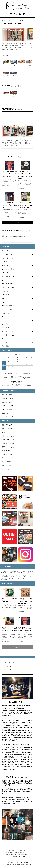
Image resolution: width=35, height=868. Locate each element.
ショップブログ (14, 856)
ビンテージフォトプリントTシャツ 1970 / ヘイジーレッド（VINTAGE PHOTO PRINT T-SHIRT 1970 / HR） (10, 174)
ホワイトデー (25, 574)
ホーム (4, 20)
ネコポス (10, 577)
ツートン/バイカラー (16, 578)
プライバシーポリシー (11, 855)
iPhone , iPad (24, 573)
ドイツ (30, 577)
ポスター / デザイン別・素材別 (16, 20)
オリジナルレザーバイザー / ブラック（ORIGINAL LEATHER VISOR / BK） (10, 600)
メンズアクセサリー (23, 571)
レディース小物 (10, 571)
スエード (21, 577)
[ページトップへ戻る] (17, 845)
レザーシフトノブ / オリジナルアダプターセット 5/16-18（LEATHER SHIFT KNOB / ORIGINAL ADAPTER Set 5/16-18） (10, 630)
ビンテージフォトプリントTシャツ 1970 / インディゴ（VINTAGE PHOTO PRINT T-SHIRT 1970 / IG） (10, 205)
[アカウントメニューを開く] (20, 14)
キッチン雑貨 (10, 573)
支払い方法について (13, 851)
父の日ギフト (6, 575)
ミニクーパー (12, 575)
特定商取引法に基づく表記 (21, 853)
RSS (20, 856)
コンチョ (17, 577)
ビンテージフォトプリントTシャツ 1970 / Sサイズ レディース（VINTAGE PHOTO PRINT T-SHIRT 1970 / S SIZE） (25, 205)
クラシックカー (23, 575)
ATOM (24, 856)
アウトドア (28, 578)
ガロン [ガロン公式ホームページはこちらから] (18, 863)
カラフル (23, 578)
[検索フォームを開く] (15, 14)
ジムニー (18, 575)
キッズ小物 (16, 571)
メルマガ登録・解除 (23, 855)
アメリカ (26, 577)
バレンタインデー (18, 574)
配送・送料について (25, 851)
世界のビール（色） (9, 574)
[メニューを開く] (11, 14)
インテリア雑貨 (17, 573)
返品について (9, 853)
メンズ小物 (4, 571)
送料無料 (6, 577)
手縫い (10, 578)
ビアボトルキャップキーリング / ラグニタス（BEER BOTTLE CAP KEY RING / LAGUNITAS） (25, 601)
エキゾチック (6, 579)
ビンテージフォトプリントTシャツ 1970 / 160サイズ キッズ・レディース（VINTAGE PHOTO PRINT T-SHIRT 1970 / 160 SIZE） (25, 175)
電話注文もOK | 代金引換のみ (18, 381)
